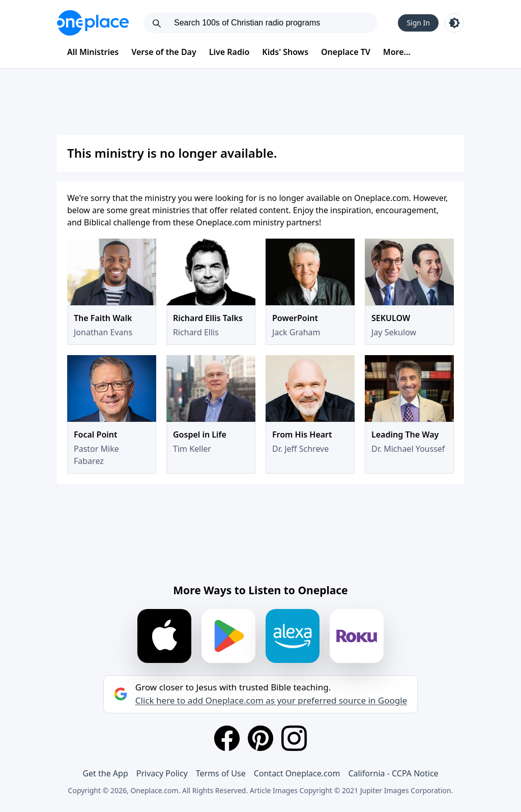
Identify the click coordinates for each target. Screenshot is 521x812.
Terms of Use (221, 773)
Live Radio (229, 52)
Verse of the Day (164, 52)
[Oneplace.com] (93, 23)
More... (397, 52)
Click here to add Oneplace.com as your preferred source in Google (271, 701)
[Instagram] (294, 738)
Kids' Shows (285, 52)
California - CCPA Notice (393, 773)
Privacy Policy (162, 773)
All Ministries (93, 52)
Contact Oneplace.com (297, 773)
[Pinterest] (260, 738)
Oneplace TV (346, 52)
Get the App (105, 773)
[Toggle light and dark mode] (454, 23)
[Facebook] (227, 738)
